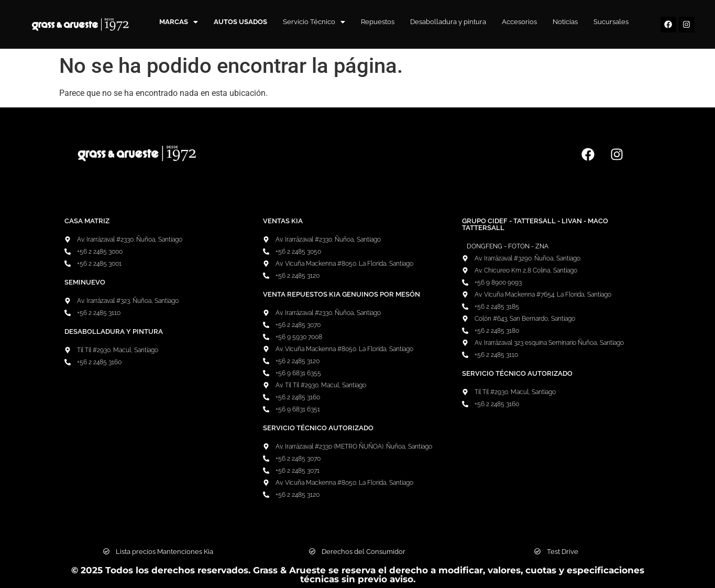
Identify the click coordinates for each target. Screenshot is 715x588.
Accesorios (519, 22)
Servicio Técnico (314, 22)
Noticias (565, 22)
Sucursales (611, 22)
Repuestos (378, 22)
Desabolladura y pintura (448, 22)
